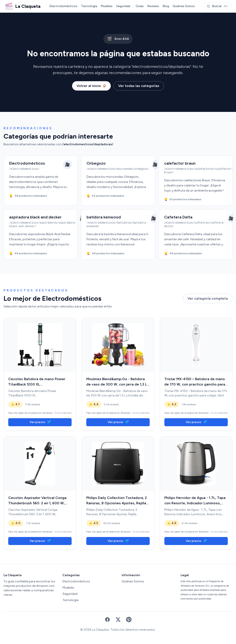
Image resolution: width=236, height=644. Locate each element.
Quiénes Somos (184, 6)
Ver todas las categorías (139, 86)
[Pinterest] (129, 620)
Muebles (107, 6)
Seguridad (123, 6)
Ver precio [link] (40, 422)
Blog (166, 6)
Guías (140, 6)
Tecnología (89, 6)
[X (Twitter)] (118, 620)
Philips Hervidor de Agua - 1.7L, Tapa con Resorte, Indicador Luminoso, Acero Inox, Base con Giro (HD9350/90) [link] (195, 501)
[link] (40, 345)
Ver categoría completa (208, 298)
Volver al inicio (91, 86)
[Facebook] (107, 620)
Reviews (153, 6)
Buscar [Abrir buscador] (217, 6)
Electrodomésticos (63, 6)
